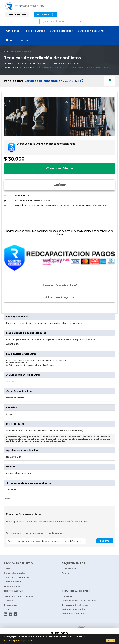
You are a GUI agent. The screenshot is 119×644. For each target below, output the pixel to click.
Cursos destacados (61, 31)
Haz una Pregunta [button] (59, 297)
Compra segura (12, 582)
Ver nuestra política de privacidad (18, 641)
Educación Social (21, 52)
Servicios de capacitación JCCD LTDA (53, 81)
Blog (9, 40)
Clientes (8, 601)
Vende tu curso (12, 586)
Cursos (8, 569)
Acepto (111, 641)
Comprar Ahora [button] (59, 168)
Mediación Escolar (73, 68)
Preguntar (105, 541)
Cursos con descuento (91, 31)
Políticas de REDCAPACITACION (79, 601)
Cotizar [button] (60, 185)
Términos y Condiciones (75, 605)
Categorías (13, 31)
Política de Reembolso (74, 613)
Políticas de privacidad (74, 609)
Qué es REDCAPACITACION (18, 596)
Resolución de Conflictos (99, 68)
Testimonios (11, 605)
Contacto (67, 596)
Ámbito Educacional (50, 68)
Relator (66, 573)
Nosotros (22, 40)
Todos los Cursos (34, 31)
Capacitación (69, 569)
